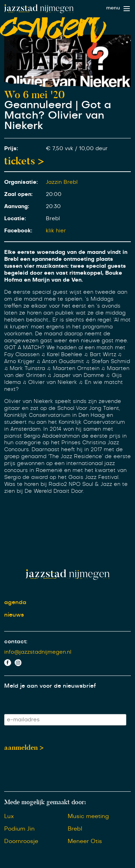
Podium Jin (19, 829)
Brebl (75, 829)
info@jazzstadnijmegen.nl (38, 652)
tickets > (24, 161)
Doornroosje (21, 841)
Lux (9, 816)
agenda (15, 602)
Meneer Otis (85, 841)
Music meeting (88, 816)
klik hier (56, 231)
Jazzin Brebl (62, 182)
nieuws (14, 615)
